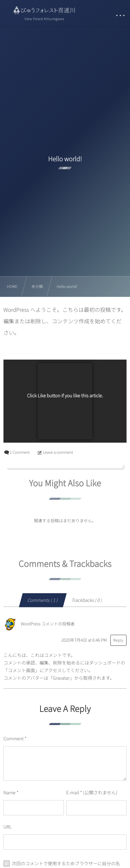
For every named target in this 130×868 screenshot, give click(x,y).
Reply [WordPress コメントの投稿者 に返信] (118, 640)
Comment (14, 738)
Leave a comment (58, 452)
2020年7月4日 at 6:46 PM (84, 640)
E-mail (73, 792)
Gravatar (61, 678)
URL (8, 827)
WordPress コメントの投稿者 (48, 624)
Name (10, 792)
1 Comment (20, 452)
